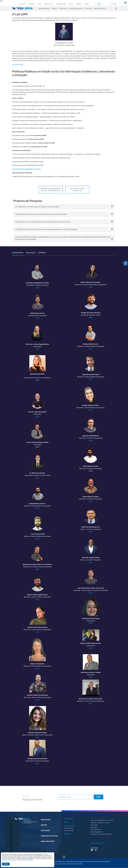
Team (40, 4)
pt (96, 4)
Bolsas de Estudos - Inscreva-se (77, 190)
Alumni (71, 4)
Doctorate (63, 8)
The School (22, 4)
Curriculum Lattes (18, 64)
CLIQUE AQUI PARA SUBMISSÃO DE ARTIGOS (26, 169)
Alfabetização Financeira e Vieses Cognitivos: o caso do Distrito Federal (64, 214)
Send (98, 797)
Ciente (6, 864)
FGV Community (69, 831)
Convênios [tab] (42, 253)
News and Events (100, 8)
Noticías (79, 4)
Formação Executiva (75, 8)
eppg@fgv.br (99, 832)
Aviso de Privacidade (27, 860)
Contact (87, 4)
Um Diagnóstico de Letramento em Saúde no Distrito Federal (64, 207)
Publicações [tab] (31, 253)
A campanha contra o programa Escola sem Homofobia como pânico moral (64, 222)
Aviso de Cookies (10, 860)
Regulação (32, 4)
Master (44, 825)
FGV (1, 1)
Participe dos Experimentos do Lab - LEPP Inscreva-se (51, 190)
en (99, 4)
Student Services (69, 828)
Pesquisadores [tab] (18, 253)
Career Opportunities (98, 843)
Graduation (46, 820)
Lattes (37, 287)
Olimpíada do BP (61, 4)
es (102, 4)
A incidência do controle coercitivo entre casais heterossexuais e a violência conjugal (64, 229)
